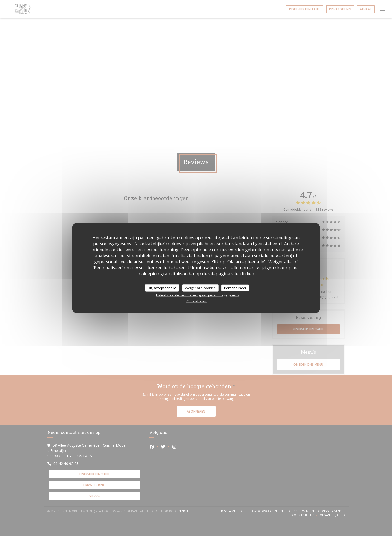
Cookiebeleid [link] (197, 301)
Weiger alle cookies (200, 288)
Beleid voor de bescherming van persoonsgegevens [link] (198, 295)
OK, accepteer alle (162, 288)
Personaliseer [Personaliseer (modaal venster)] (235, 288)
